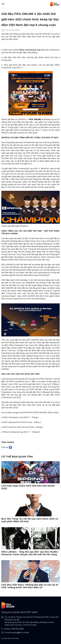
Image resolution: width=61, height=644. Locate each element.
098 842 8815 (18, 629)
